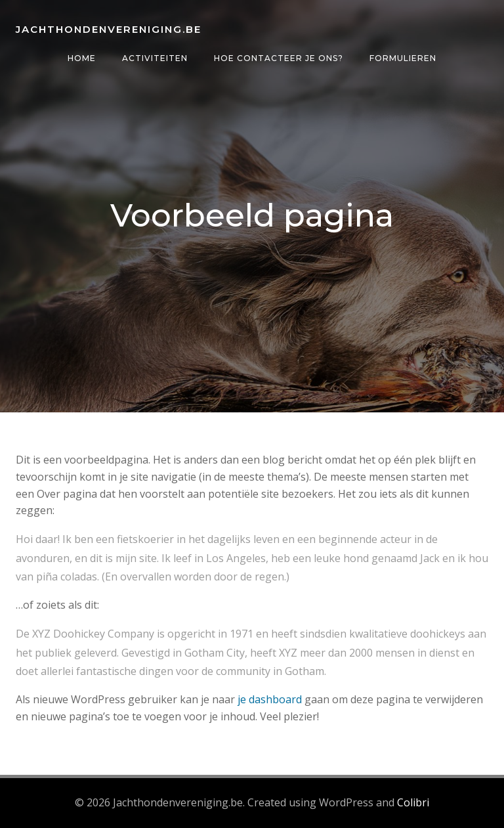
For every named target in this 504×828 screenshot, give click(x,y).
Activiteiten (155, 58)
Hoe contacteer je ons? (279, 58)
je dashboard (270, 699)
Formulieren (403, 58)
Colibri (413, 802)
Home (82, 58)
